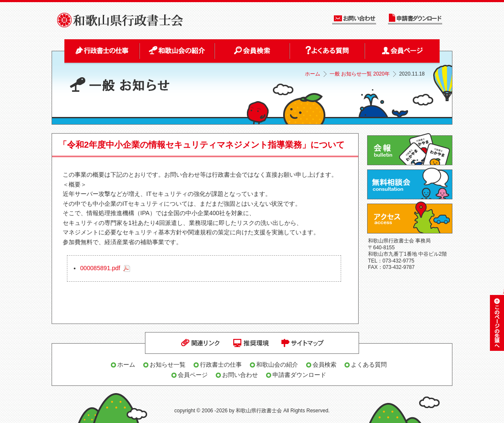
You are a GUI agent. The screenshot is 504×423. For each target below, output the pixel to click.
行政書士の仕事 (221, 365)
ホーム (313, 74)
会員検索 (324, 365)
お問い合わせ (240, 375)
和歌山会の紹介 (277, 365)
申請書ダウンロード (299, 375)
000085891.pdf (100, 268)
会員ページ (193, 375)
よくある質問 (369, 365)
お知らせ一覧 (168, 365)
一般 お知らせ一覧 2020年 (360, 74)
